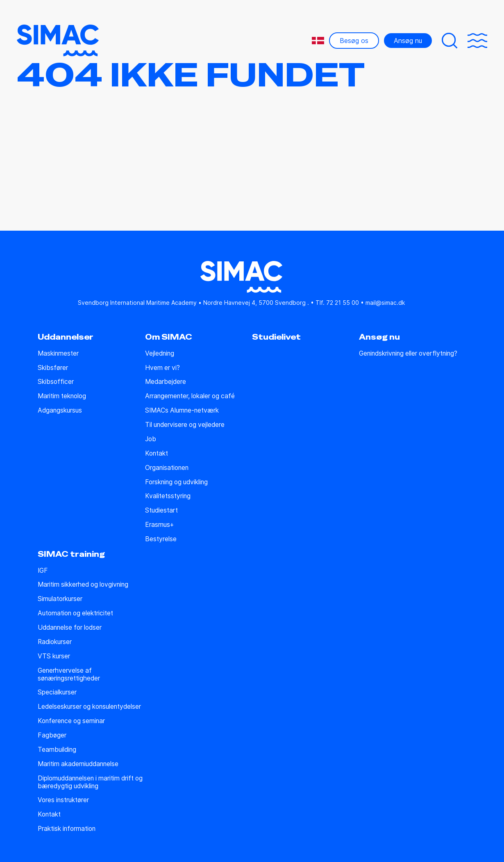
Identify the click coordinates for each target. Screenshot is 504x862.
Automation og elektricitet (75, 613)
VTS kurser (54, 656)
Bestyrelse (161, 539)
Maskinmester (58, 354)
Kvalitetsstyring (168, 496)
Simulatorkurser (60, 599)
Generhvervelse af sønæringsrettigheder (69, 675)
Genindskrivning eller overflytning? (408, 354)
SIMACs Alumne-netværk (182, 411)
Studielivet (276, 337)
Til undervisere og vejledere (185, 425)
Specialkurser (57, 692)
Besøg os (354, 41)
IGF (43, 571)
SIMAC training (71, 554)
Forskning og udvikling (176, 482)
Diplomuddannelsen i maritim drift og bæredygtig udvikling (90, 782)
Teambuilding (57, 750)
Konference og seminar (71, 721)
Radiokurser (55, 642)
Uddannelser (66, 337)
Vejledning (160, 354)
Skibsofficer (56, 382)
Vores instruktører (63, 800)
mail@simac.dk (385, 303)
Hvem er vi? (162, 368)
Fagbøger (52, 735)
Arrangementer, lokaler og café (190, 396)
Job (151, 439)
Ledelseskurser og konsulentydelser (89, 707)
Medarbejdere (166, 382)
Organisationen (167, 468)
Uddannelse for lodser (70, 628)
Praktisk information (67, 829)
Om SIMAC (169, 337)
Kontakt (157, 454)
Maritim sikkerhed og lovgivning (83, 585)
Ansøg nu (408, 41)
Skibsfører (53, 368)
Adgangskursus (60, 411)
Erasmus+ (160, 525)
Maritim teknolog (62, 396)
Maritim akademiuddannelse (78, 764)
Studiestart (161, 510)
